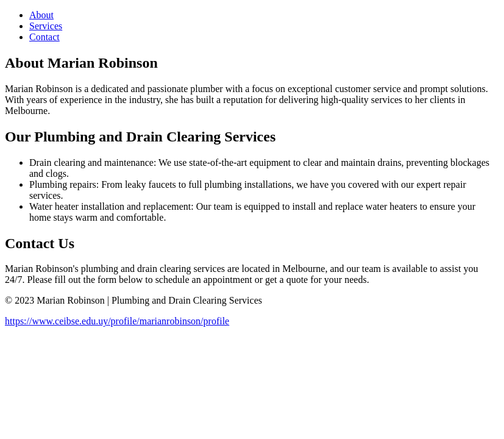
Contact (44, 37)
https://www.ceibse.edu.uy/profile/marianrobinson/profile (117, 321)
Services (46, 26)
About (41, 15)
